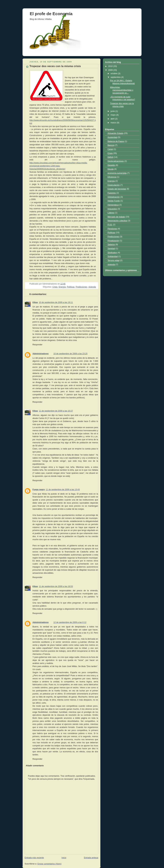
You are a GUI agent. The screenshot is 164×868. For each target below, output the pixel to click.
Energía (62, 287)
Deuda (111, 169)
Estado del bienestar (117, 189)
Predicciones (82, 287)
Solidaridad (113, 256)
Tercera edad (114, 260)
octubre (114, 74)
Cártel (110, 149)
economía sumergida (117, 173)
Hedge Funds (114, 201)
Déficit (110, 157)
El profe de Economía (51, 14)
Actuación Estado (115, 133)
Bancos (111, 145)
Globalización (114, 197)
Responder (37, 345)
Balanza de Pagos (116, 141)
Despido (111, 165)
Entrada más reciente (34, 858)
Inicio (64, 858)
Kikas (35, 302)
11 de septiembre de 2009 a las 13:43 (63, 490)
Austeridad (112, 137)
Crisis (55, 287)
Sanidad (111, 249)
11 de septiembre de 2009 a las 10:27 (56, 411)
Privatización (113, 241)
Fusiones (112, 193)
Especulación (114, 185)
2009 (111, 70)
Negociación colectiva (117, 221)
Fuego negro (39, 490)
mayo (113, 115)
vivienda (92, 287)
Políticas (71, 287)
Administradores (41, 354)
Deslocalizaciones (116, 161)
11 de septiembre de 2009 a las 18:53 (56, 586)
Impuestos (112, 209)
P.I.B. (110, 225)
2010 (111, 66)
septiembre (116, 77)
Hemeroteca (113, 205)
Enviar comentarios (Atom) (49, 864)
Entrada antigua (91, 858)
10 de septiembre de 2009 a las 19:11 (56, 302)
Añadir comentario (35, 766)
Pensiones (112, 229)
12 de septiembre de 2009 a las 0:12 (70, 622)
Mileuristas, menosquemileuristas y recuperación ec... (122, 90)
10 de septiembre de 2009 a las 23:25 (70, 354)
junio (113, 111)
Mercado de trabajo (116, 217)
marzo (114, 123)
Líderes (111, 213)
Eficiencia (112, 177)
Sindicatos (112, 253)
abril (113, 119)
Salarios (111, 245)
